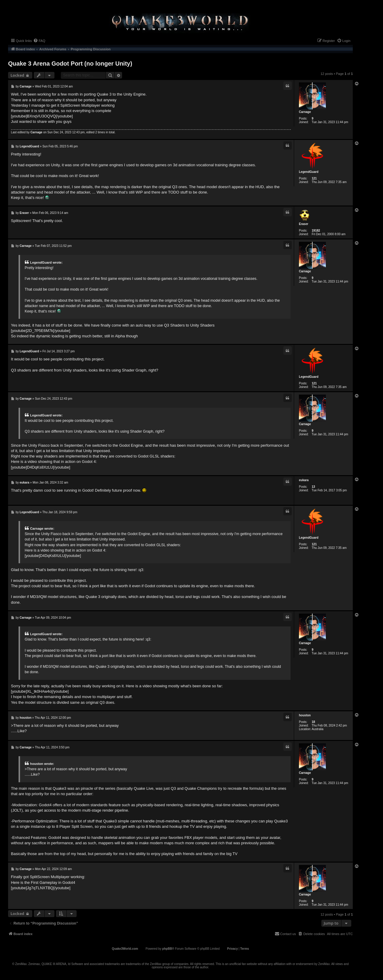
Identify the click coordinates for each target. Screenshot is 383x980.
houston (305, 715)
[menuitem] (39, 41)
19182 (316, 231)
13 (313, 487)
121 (314, 178)
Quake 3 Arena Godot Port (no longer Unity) (70, 64)
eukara (304, 480)
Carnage (305, 112)
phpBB (167, 949)
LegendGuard (309, 172)
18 (313, 722)
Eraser (304, 224)
